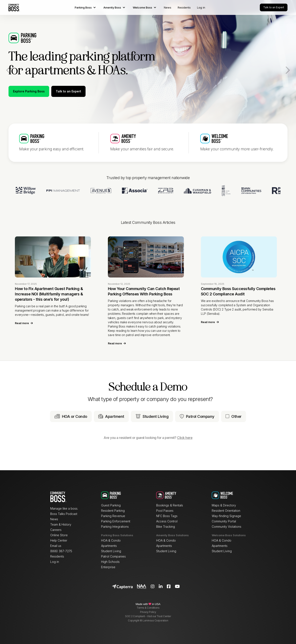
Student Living (111, 551)
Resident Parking (113, 511)
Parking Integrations (115, 527)
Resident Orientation (226, 511)
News (168, 7)
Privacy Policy (148, 612)
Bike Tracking (166, 527)
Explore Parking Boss (29, 91)
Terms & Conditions (148, 608)
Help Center (59, 540)
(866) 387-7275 (61, 551)
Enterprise (108, 567)
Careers (56, 530)
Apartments (109, 546)
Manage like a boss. (64, 508)
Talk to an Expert (274, 7)
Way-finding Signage (226, 516)
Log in (201, 7)
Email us (56, 546)
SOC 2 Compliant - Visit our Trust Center (148, 616)
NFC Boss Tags (167, 516)
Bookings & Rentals (170, 505)
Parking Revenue (113, 516)
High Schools (110, 562)
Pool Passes (165, 511)
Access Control (167, 521)
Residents (184, 7)
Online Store (59, 535)
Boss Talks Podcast (64, 514)
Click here (185, 438)
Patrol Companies (113, 556)
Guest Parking (111, 505)
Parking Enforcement (116, 521)
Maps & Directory (224, 505)
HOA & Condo (111, 540)
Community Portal (224, 521)
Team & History (61, 524)
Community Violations (227, 527)
